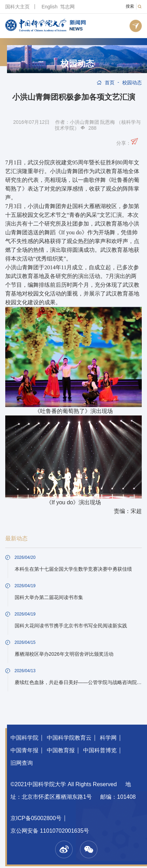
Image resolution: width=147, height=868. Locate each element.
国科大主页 (17, 7)
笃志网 (67, 7)
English (50, 7)
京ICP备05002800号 (36, 818)
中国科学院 (24, 738)
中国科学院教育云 (69, 738)
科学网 (108, 738)
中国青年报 (24, 750)
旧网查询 (22, 763)
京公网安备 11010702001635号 (50, 831)
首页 (110, 83)
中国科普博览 (100, 750)
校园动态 (77, 64)
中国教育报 (61, 750)
